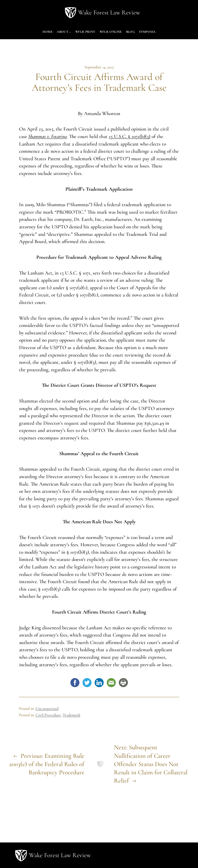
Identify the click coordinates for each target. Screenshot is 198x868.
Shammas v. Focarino (48, 136)
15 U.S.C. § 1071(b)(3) (130, 136)
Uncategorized (47, 709)
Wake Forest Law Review (109, 12)
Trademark (72, 715)
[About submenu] (70, 32)
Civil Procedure (48, 715)
